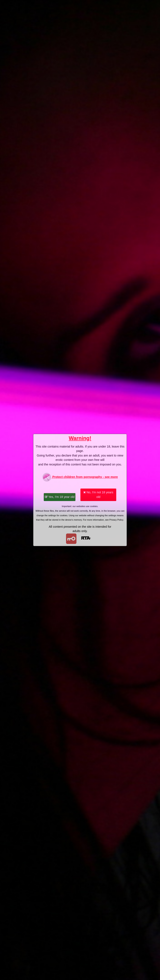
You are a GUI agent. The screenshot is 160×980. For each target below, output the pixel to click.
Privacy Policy (116, 520)
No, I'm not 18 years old (98, 495)
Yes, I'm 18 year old (60, 497)
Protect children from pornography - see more (80, 477)
